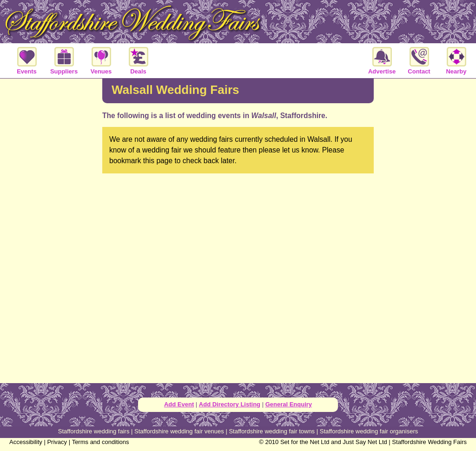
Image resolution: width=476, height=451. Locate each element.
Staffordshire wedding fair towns (272, 431)
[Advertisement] (51, 230)
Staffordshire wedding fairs (94, 431)
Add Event (179, 404)
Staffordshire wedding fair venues (179, 431)
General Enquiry (289, 404)
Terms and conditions (101, 442)
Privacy (57, 442)
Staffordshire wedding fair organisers (369, 431)
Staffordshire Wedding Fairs (429, 442)
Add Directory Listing (230, 404)
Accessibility (26, 442)
